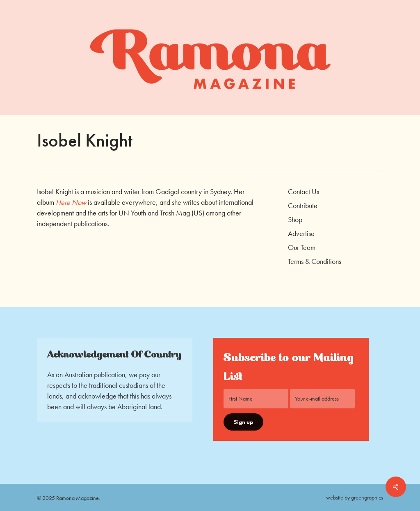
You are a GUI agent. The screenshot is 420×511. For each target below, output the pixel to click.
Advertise (301, 233)
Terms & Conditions (315, 261)
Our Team (302, 247)
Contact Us (304, 191)
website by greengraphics (355, 497)
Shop (295, 219)
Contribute (303, 205)
